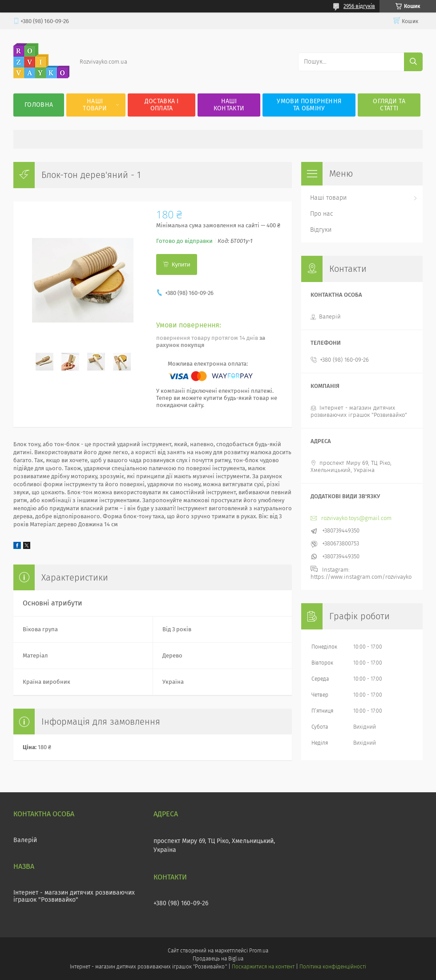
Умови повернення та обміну (309, 105)
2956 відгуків (359, 6)
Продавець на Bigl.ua (218, 959)
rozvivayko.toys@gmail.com (356, 518)
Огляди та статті (389, 105)
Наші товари (95, 105)
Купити (181, 264)
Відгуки (321, 230)
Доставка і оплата (162, 105)
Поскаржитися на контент (263, 967)
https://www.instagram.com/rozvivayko (361, 577)
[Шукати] (413, 62)
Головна (39, 105)
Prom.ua (259, 951)
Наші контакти (229, 105)
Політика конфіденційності (333, 967)
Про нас (322, 214)
